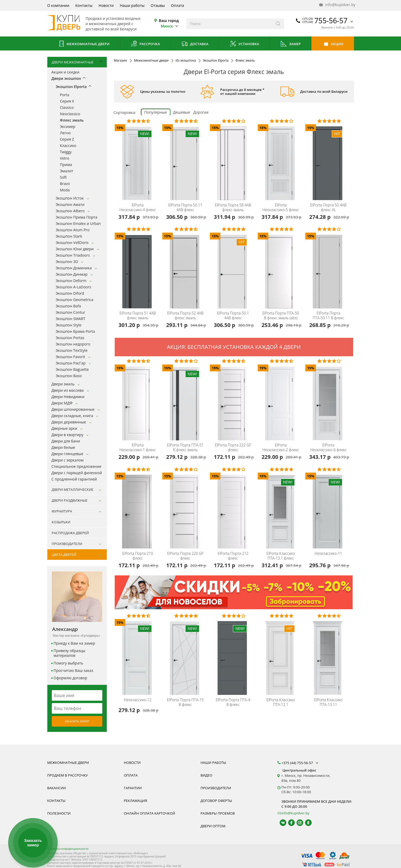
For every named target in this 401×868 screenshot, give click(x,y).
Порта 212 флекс (233, 556)
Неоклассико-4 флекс (138, 207)
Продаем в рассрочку (68, 775)
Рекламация (136, 801)
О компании (58, 5)
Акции (333, 44)
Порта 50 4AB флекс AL (328, 207)
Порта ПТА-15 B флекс (185, 702)
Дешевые (182, 112)
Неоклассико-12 (138, 700)
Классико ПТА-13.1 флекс (281, 556)
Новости (106, 5)
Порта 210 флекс (138, 556)
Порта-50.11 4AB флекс (185, 207)
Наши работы (132, 5)
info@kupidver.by (337, 5)
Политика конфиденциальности (68, 849)
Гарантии (133, 788)
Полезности (59, 813)
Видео (207, 775)
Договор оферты (216, 801)
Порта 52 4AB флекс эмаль (185, 316)
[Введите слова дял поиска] (229, 24)
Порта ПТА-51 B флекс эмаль (185, 447)
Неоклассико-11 (328, 553)
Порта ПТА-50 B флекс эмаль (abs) (281, 316)
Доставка (195, 44)
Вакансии (57, 788)
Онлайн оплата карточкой (150, 813)
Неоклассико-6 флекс (328, 447)
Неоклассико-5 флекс (281, 207)
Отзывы (158, 5)
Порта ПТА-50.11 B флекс (328, 316)
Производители (216, 788)
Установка (244, 44)
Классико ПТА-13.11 (328, 702)
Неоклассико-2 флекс (281, 447)
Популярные (156, 112)
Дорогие (201, 112)
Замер (290, 44)
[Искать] (278, 24)
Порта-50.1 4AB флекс (233, 316)
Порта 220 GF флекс (185, 556)
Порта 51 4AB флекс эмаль (138, 316)
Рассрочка (145, 44)
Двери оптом (213, 826)
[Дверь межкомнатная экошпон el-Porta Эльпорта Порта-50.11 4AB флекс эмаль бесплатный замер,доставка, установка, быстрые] (186, 160)
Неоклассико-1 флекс (138, 447)
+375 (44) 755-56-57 (301, 763)
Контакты (84, 5)
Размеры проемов (218, 813)
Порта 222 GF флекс (233, 447)
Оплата (178, 5)
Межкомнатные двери (84, 44)
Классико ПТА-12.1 (281, 702)
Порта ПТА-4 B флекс (233, 702)
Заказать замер (77, 721)
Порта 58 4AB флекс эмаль (233, 207)
